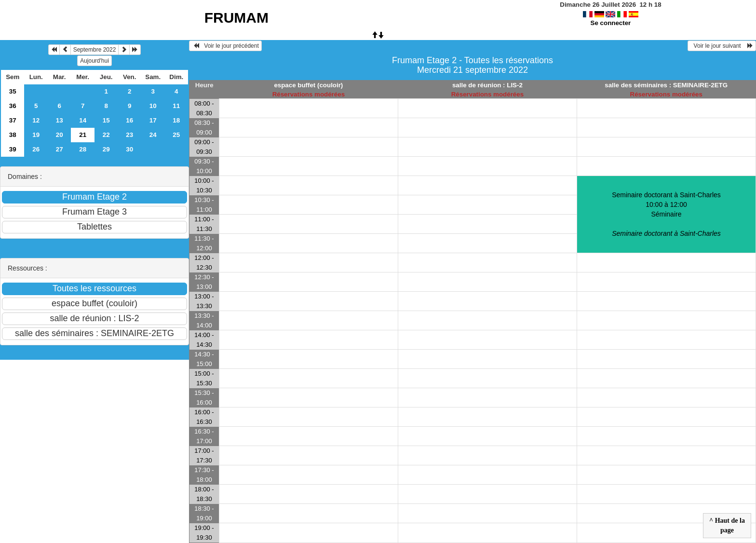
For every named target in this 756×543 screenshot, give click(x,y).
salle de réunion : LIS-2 (487, 85)
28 (83, 149)
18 (176, 120)
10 (153, 106)
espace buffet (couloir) (308, 85)
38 (13, 135)
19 (36, 135)
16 (129, 120)
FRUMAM (236, 18)
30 (129, 149)
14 (83, 120)
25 (176, 135)
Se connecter (611, 23)
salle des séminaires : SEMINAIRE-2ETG (666, 85)
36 (13, 106)
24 (153, 135)
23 (129, 135)
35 (13, 91)
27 (60, 149)
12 (36, 120)
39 (13, 149)
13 (60, 120)
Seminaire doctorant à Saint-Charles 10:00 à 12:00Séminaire (666, 214)
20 (60, 135)
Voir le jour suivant (722, 46)
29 (106, 149)
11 (176, 106)
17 (153, 120)
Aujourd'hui (94, 61)
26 (36, 149)
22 (106, 135)
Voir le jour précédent (225, 46)
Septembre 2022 (95, 50)
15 (106, 120)
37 (13, 120)
